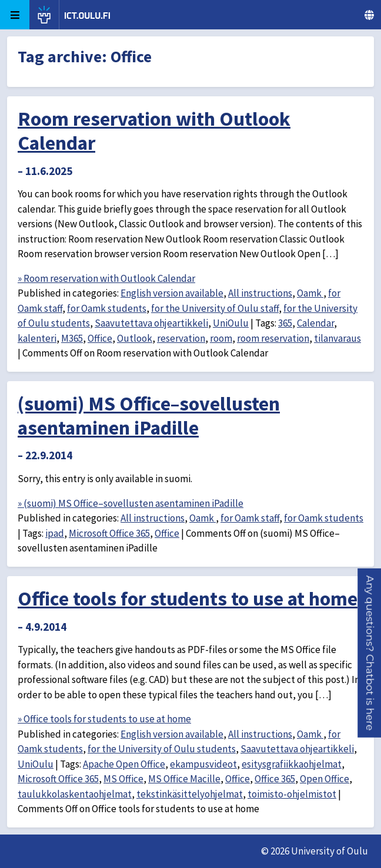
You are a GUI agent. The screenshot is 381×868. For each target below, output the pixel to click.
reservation (181, 338)
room (221, 338)
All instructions (260, 293)
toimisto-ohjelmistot (292, 794)
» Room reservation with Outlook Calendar (106, 278)
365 (285, 323)
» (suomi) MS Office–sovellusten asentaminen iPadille (131, 503)
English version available (172, 293)
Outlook (135, 338)
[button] (370, 653)
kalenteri (37, 338)
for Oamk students (107, 308)
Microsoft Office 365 (109, 533)
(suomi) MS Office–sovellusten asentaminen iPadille (149, 416)
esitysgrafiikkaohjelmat (292, 764)
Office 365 (275, 779)
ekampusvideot (203, 764)
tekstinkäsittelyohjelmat (190, 794)
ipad (55, 533)
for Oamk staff (250, 518)
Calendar (315, 323)
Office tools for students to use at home (188, 598)
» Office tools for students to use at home (104, 719)
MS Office (123, 779)
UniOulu (231, 323)
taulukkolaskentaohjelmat (75, 794)
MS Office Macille (184, 779)
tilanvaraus (337, 338)
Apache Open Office (124, 764)
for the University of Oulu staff (215, 308)
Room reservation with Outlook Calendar (154, 131)
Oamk (310, 293)
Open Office (325, 779)
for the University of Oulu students (162, 749)
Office (100, 338)
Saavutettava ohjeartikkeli (151, 323)
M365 (72, 338)
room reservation (273, 338)
